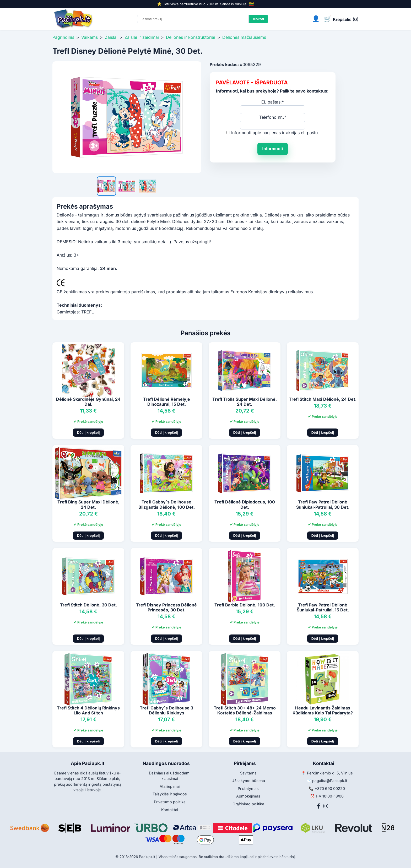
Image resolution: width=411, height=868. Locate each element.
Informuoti (272, 149)
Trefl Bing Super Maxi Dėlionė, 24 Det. (88, 504)
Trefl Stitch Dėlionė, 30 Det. (88, 605)
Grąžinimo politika (248, 804)
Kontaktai (170, 810)
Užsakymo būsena (248, 781)
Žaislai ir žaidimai (142, 37)
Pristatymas (248, 788)
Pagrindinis (63, 37)
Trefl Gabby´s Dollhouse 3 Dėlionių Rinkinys (166, 710)
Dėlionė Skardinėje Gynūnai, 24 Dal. (88, 402)
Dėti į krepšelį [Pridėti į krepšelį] (88, 433)
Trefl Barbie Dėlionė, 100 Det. (245, 605)
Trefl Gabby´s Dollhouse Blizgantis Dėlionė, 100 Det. (167, 504)
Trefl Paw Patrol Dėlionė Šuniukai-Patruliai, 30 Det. (323, 504)
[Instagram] (326, 806)
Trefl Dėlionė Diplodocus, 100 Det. (245, 504)
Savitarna (248, 773)
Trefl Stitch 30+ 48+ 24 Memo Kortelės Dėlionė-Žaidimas (245, 710)
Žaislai (111, 37)
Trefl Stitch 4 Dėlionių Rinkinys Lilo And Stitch (88, 710)
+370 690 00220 (330, 788)
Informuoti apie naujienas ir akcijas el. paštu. (275, 133)
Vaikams (90, 37)
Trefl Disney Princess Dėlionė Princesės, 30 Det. (166, 607)
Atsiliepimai (170, 786)
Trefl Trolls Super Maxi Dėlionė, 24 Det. (245, 402)
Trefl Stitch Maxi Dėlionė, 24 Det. (323, 399)
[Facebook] (319, 806)
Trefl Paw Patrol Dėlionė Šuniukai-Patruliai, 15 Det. (323, 607)
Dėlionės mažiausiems (244, 37)
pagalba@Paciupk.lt (330, 781)
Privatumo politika (170, 802)
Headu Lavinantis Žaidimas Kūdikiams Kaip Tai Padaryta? (323, 710)
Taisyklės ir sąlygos (170, 794)
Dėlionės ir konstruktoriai (191, 37)
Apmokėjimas (248, 796)
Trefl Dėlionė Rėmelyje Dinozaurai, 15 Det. (167, 402)
